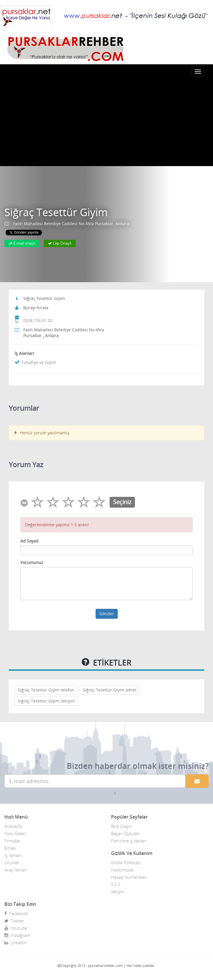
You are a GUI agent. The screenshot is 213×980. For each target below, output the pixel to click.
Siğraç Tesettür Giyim (56, 212)
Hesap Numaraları (129, 877)
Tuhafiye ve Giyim (39, 362)
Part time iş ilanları (129, 841)
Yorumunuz (32, 562)
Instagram (17, 935)
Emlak (10, 848)
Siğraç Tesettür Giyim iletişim (46, 701)
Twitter (14, 921)
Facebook (16, 913)
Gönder (107, 614)
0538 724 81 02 (38, 320)
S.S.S (116, 884)
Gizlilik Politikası (126, 862)
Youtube (16, 928)
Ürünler (12, 862)
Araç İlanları (16, 870)
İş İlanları (13, 855)
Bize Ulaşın (122, 826)
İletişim (118, 892)
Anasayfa (13, 826)
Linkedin (16, 942)
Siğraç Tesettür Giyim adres (110, 690)
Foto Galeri (15, 833)
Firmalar (12, 841)
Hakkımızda (122, 870)
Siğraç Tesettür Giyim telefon (46, 690)
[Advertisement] (106, 122)
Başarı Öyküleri (125, 833)
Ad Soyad (29, 541)
